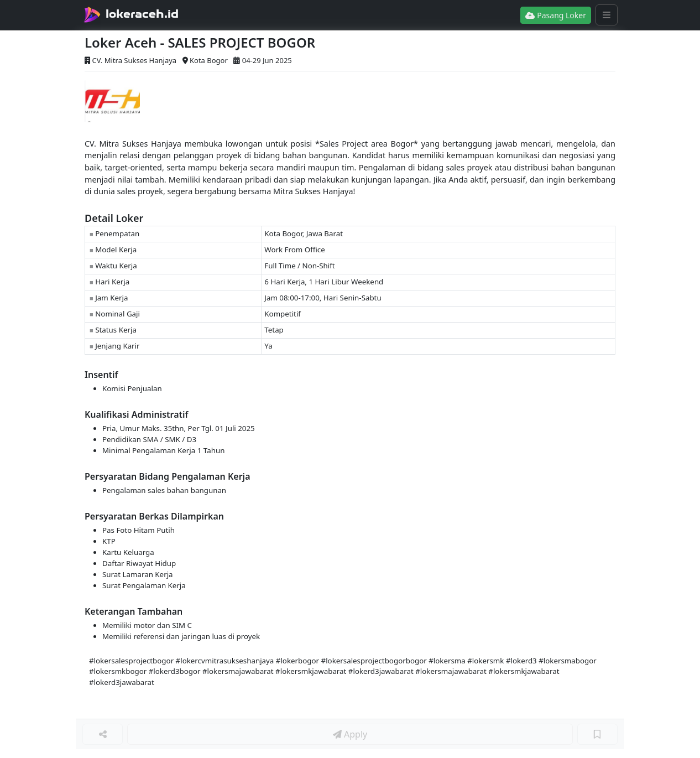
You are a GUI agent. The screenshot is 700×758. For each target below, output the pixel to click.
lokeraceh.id (142, 14)
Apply (350, 734)
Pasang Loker (556, 15)
